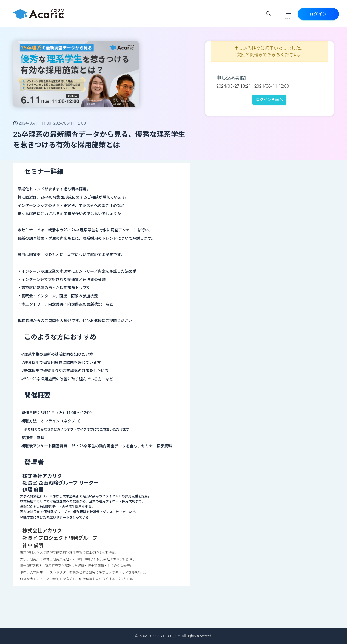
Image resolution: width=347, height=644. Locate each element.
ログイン (318, 14)
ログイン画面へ (269, 100)
